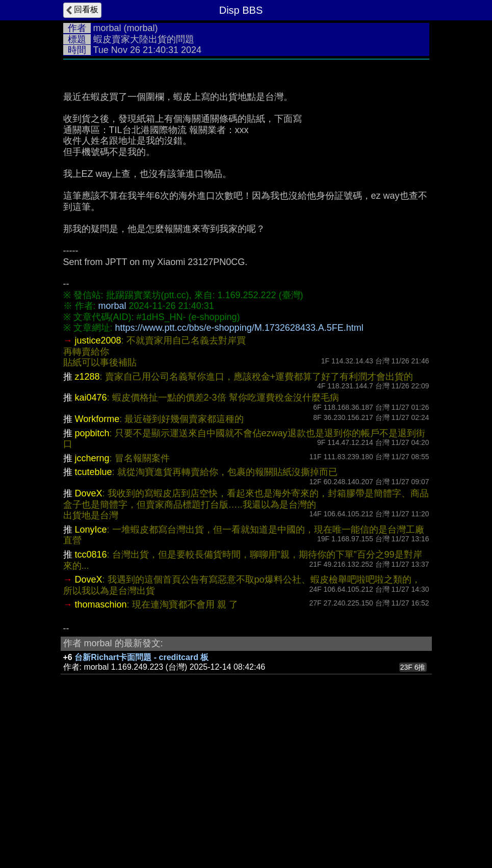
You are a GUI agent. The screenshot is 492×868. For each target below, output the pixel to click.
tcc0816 (91, 707)
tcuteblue (94, 625)
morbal (107, 28)
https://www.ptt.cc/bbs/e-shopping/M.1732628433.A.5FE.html (239, 481)
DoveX (89, 646)
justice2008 (98, 493)
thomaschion (101, 757)
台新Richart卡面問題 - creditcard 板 (141, 810)
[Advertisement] (246, 141)
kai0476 (91, 550)
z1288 (87, 530)
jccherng (92, 611)
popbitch (92, 586)
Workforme (97, 572)
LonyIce (91, 682)
